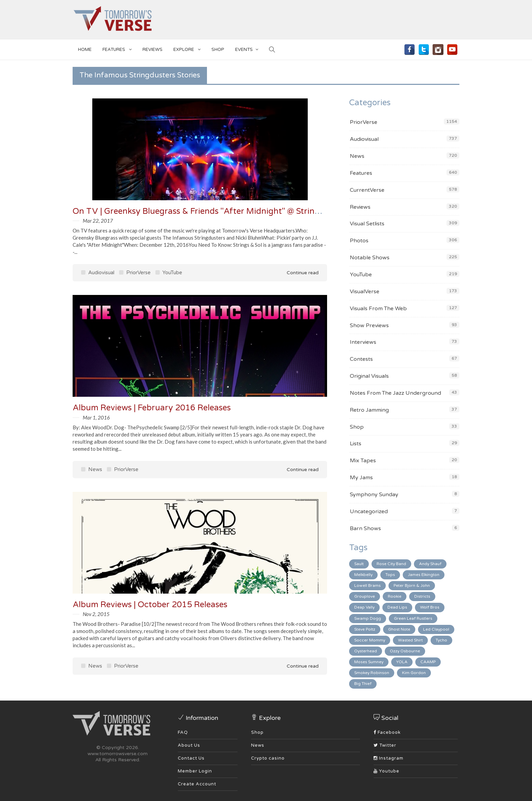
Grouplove (365, 596)
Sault (359, 564)
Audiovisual (98, 273)
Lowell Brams (367, 585)
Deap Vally (364, 607)
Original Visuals (369, 376)
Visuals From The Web (378, 309)
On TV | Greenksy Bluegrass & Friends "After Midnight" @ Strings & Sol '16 (216, 211)
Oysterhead (366, 651)
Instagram (388, 758)
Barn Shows (365, 528)
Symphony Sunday (374, 495)
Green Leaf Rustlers (413, 618)
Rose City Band (391, 564)
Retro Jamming (369, 410)
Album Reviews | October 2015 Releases (150, 605)
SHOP (218, 50)
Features (117, 48)
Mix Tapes (363, 461)
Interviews (363, 342)
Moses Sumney (369, 662)
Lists (356, 444)
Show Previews (369, 325)
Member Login (195, 771)
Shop (357, 427)
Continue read (298, 273)
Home (85, 50)
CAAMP (428, 662)
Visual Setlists (367, 224)
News (92, 469)
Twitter (385, 745)
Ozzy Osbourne (405, 651)
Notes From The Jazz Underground (395, 393)
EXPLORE (187, 48)
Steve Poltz (365, 629)
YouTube (169, 273)
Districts (422, 596)
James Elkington (424, 575)
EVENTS (247, 48)
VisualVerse (365, 292)
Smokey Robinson (372, 673)
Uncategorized (369, 511)
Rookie (395, 596)
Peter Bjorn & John (412, 585)
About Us (189, 745)
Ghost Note (399, 629)
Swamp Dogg (368, 618)
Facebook (387, 732)
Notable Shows (370, 258)
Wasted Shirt (410, 640)
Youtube (386, 771)
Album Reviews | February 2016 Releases (152, 408)
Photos (359, 241)
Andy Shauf (430, 564)
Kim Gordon (414, 673)
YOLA (402, 662)
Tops (390, 575)
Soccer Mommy (370, 640)
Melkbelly (363, 575)
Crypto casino (268, 758)
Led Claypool (436, 629)
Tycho (441, 640)
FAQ (183, 732)
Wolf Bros (430, 607)
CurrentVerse (367, 190)
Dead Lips (397, 607)
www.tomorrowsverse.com (118, 754)
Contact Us (191, 758)
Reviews (153, 50)
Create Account (197, 784)
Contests (361, 359)
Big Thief (363, 684)
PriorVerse (135, 273)
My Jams (361, 478)
